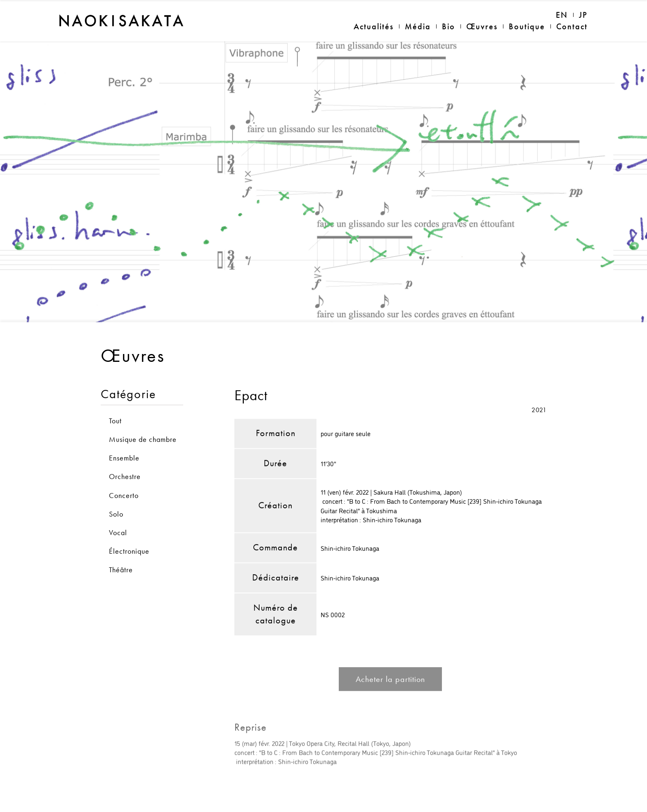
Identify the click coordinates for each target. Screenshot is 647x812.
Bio (449, 26)
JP (583, 15)
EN (562, 15)
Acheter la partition (390, 665)
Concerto (124, 478)
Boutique (527, 26)
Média (418, 26)
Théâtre (121, 553)
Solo (116, 497)
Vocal (118, 516)
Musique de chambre (143, 422)
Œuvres (482, 26)
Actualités (374, 26)
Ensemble (124, 441)
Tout (115, 404)
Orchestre (125, 460)
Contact (572, 26)
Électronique (129, 534)
